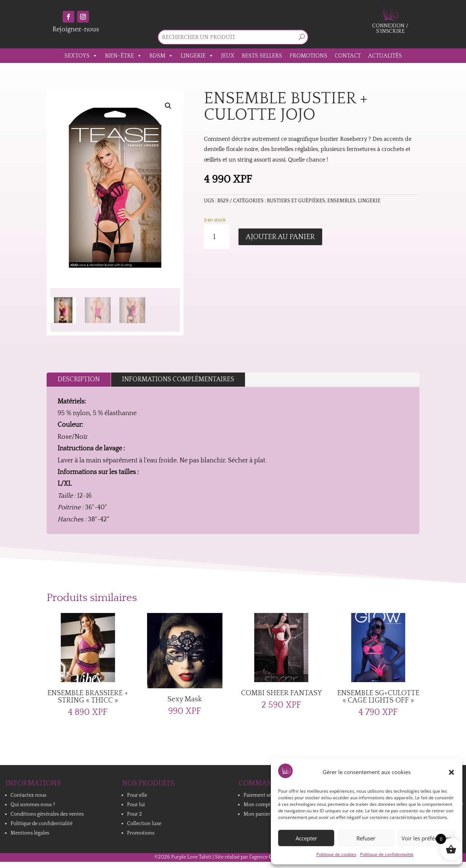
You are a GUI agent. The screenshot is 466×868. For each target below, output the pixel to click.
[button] (451, 772)
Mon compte (258, 805)
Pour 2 (135, 814)
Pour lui (136, 805)
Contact (348, 56)
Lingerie (197, 56)
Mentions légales (30, 833)
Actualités (385, 56)
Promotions (308, 56)
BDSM (161, 56)
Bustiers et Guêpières (296, 201)
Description (79, 379)
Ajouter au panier (280, 237)
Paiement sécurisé (264, 795)
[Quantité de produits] (217, 237)
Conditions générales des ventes (47, 814)
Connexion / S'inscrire (390, 28)
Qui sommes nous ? (33, 805)
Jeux (228, 56)
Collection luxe (144, 824)
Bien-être (123, 56)
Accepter (306, 838)
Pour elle (137, 795)
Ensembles (341, 201)
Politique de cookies (336, 854)
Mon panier (257, 814)
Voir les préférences (426, 838)
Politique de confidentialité (387, 854)
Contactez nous (28, 795)
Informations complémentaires (178, 379)
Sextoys (81, 56)
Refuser (366, 838)
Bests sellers (262, 56)
